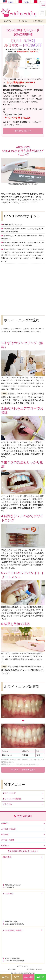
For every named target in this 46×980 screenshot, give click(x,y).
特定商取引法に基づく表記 (34, 969)
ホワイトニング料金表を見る (23, 770)
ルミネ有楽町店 (38, 21)
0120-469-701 (23, 816)
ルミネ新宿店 (23, 21)
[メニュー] (43, 4)
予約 (6, 977)
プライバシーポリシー (23, 966)
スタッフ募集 (12, 969)
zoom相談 (29, 977)
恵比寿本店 (8, 21)
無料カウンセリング (23, 131)
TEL (17, 977)
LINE (40, 977)
